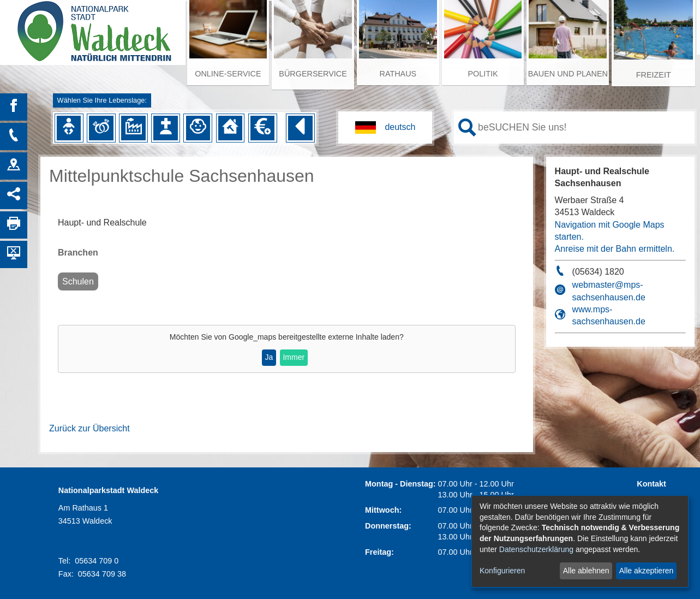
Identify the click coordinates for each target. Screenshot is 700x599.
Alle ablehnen (586, 571)
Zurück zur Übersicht (89, 428)
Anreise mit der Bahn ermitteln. (615, 249)
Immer (294, 357)
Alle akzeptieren (647, 571)
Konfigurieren (502, 571)
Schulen (78, 281)
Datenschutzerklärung (536, 549)
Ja (269, 357)
